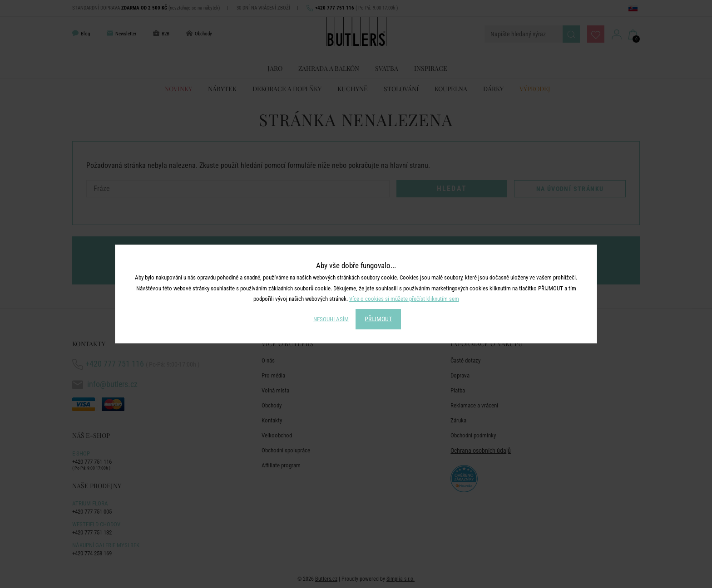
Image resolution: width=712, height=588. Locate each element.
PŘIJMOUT (378, 319)
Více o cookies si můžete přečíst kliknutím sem (404, 299)
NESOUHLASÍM (331, 319)
